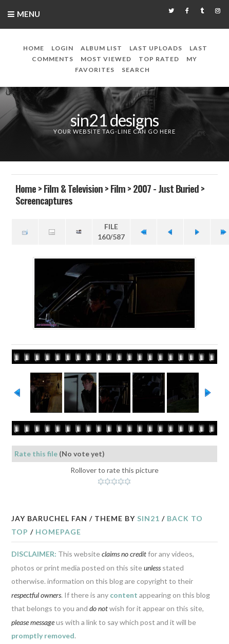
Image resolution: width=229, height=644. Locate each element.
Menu (28, 14)
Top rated (159, 59)
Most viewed (106, 59)
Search (136, 70)
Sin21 (148, 518)
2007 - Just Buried (166, 188)
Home (34, 48)
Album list (101, 48)
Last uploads (156, 48)
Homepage (58, 532)
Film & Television (73, 188)
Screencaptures (44, 200)
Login (62, 48)
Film (118, 188)
